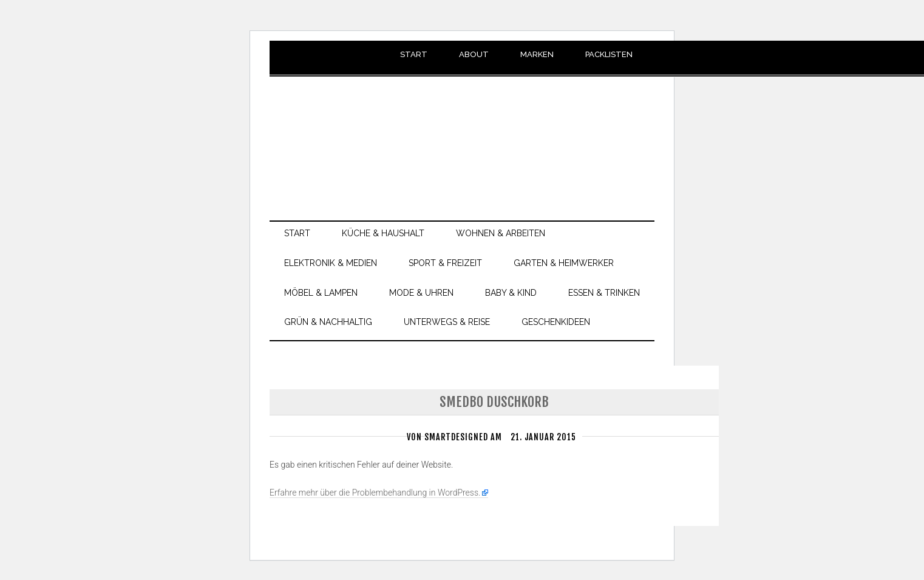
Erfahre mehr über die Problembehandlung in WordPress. (375, 493)
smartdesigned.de (462, 133)
